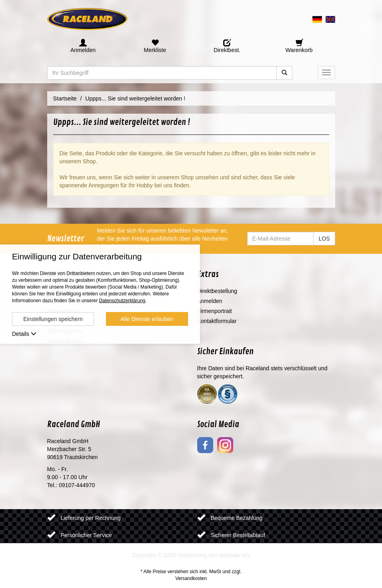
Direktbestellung (217, 291)
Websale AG (234, 555)
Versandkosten (191, 578)
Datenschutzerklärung (122, 301)
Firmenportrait (215, 311)
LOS (324, 239)
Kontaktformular (217, 321)
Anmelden (210, 301)
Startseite (65, 98)
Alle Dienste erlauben (147, 319)
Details (24, 334)
